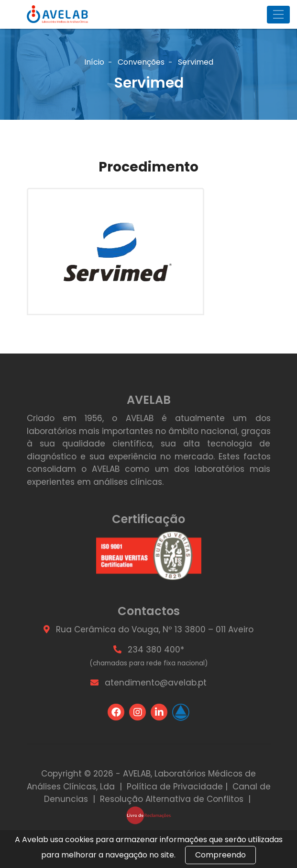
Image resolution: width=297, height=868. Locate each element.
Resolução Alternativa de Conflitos (172, 799)
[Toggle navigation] (278, 15)
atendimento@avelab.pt (156, 683)
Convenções (141, 62)
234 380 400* (156, 650)
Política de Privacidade (175, 787)
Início (94, 62)
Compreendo (220, 855)
